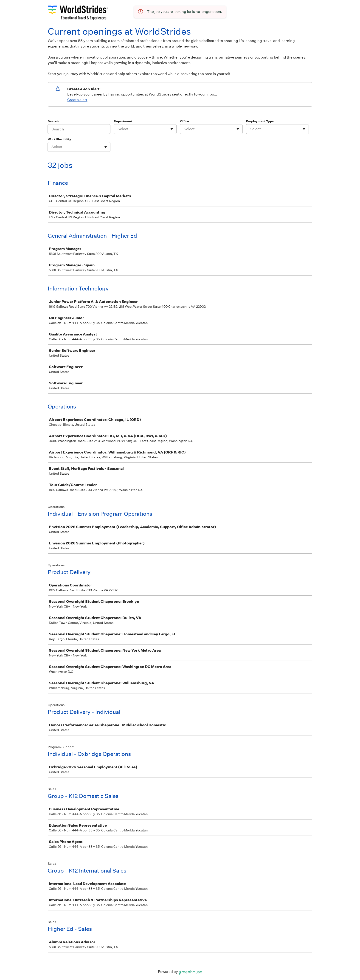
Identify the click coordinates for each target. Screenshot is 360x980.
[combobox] (118, 129)
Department (123, 121)
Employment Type (260, 121)
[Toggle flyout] (172, 129)
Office (184, 121)
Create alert (77, 100)
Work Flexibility (59, 139)
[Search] (79, 129)
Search (53, 121)
